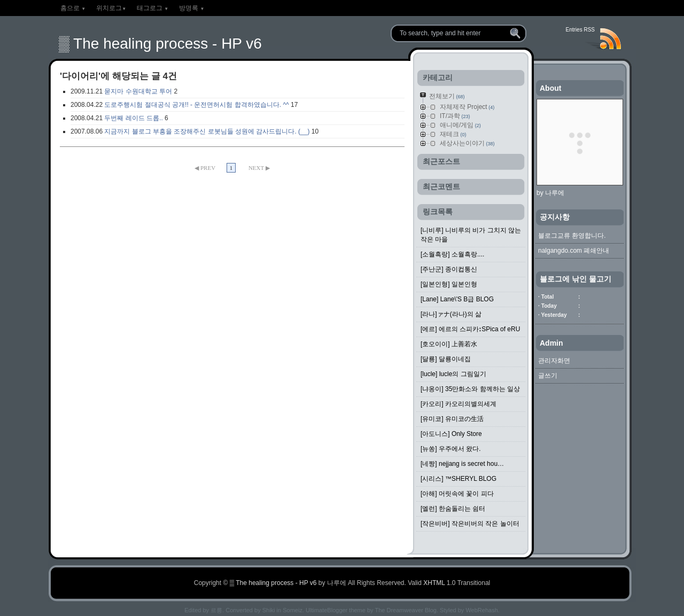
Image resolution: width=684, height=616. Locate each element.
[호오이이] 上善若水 (449, 344)
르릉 (216, 610)
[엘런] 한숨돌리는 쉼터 (453, 509)
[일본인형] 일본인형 (449, 284)
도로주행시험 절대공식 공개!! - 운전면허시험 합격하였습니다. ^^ (196, 105)
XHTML (434, 583)
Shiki (269, 610)
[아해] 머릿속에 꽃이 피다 (457, 494)
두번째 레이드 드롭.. (133, 118)
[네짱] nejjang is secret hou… (462, 464)
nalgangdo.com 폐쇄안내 (574, 251)
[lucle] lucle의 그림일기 (453, 374)
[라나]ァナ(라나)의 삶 (451, 314)
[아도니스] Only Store (451, 434)
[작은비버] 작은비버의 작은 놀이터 (470, 524)
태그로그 (153, 8)
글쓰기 (548, 376)
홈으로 (73, 8)
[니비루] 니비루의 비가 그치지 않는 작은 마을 (471, 235)
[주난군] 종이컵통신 (449, 269)
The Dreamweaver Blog (406, 610)
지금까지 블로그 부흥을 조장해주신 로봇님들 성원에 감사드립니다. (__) (207, 131)
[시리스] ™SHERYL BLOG (458, 479)
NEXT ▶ (259, 168)
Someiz (293, 610)
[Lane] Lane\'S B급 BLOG (457, 299)
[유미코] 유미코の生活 (452, 419)
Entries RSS (580, 30)
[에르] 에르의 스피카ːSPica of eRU (470, 329)
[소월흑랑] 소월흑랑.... (452, 254)
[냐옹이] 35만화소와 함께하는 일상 (470, 389)
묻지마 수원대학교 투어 (138, 91)
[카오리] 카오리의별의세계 (458, 404)
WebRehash (481, 610)
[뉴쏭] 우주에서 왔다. (451, 449)
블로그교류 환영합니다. (572, 236)
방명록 (192, 8)
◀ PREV (205, 168)
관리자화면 (554, 361)
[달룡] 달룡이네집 (446, 359)
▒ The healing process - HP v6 (160, 44)
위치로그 (111, 8)
